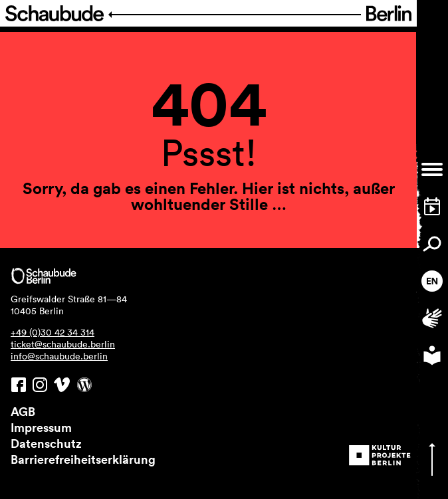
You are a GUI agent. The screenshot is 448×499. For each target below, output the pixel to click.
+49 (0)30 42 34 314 (53, 332)
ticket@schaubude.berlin (63, 344)
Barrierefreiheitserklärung (83, 459)
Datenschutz (46, 443)
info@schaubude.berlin (59, 356)
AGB (23, 411)
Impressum (41, 427)
